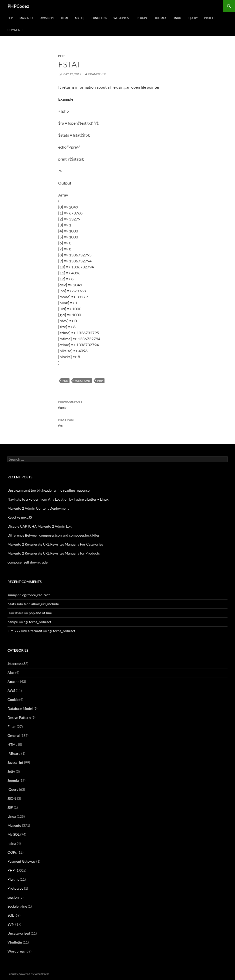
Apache (13, 682)
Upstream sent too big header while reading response (48, 490)
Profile (210, 18)
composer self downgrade (27, 562)
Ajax (11, 673)
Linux (177, 18)
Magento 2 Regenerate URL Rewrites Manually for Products (54, 553)
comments (15, 30)
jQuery (192, 18)
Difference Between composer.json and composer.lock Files (53, 535)
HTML (65, 18)
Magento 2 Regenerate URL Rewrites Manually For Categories (55, 544)
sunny (12, 595)
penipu (13, 622)
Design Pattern (19, 717)
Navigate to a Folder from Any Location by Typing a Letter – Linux (58, 499)
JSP (10, 807)
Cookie (13, 699)
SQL (11, 915)
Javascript (47, 18)
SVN (11, 924)
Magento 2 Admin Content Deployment (38, 508)
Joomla (160, 18)
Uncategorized (19, 933)
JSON (12, 798)
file (65, 381)
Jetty (11, 771)
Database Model (20, 708)
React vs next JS (20, 517)
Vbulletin (15, 942)
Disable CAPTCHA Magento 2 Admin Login (41, 526)
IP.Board (14, 753)
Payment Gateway (21, 861)
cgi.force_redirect (36, 595)
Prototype (15, 888)
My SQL (80, 18)
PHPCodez (18, 6)
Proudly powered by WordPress (28, 974)
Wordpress (16, 951)
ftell (117, 422)
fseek (117, 404)
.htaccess (14, 664)
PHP (10, 18)
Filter (12, 726)
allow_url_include (45, 604)
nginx (12, 843)
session (13, 897)
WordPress (122, 18)
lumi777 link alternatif (25, 631)
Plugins (142, 18)
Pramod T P (97, 74)
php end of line (40, 613)
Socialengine (17, 906)
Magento (26, 18)
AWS (11, 690)
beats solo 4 (17, 604)
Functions (99, 18)
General (14, 735)
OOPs (12, 852)
